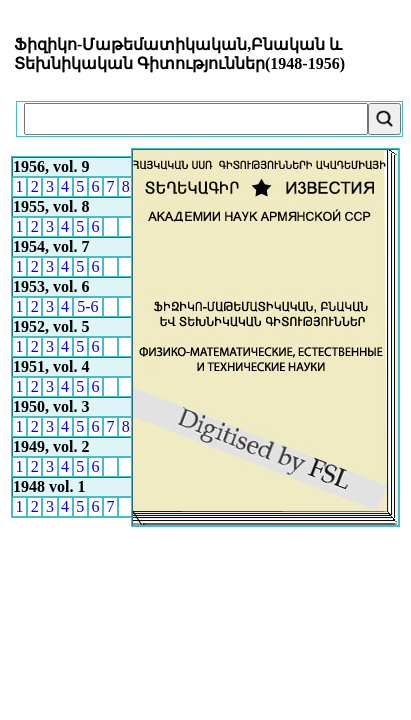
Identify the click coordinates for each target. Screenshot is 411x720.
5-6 (87, 306)
